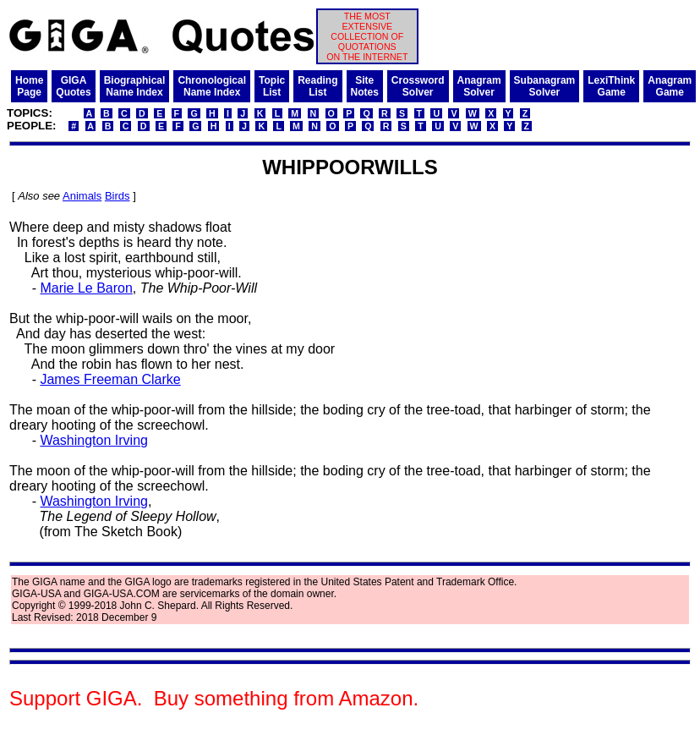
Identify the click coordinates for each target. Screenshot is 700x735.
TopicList (272, 86)
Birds (118, 196)
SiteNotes (365, 86)
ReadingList (317, 86)
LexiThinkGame (611, 86)
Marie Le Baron (86, 288)
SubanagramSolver (545, 86)
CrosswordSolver (418, 86)
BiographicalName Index (135, 86)
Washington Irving (93, 440)
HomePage (29, 86)
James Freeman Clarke (110, 379)
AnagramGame (670, 86)
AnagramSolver (479, 86)
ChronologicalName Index (212, 86)
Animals (82, 196)
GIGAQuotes (73, 86)
